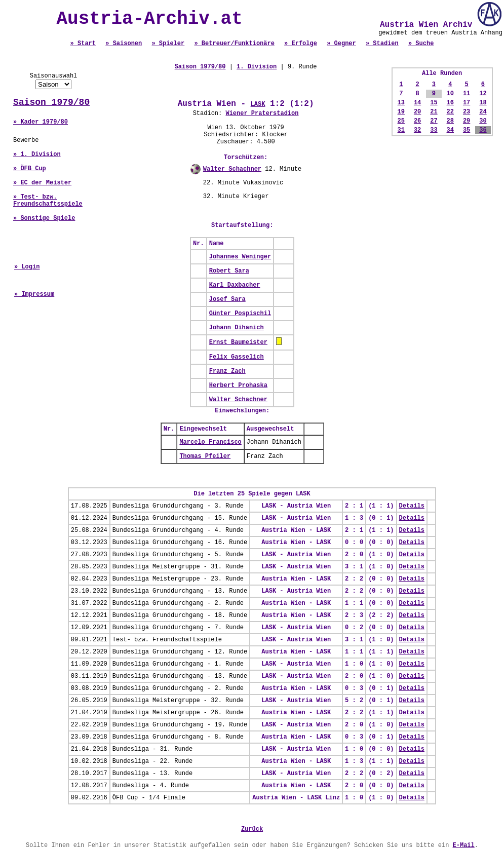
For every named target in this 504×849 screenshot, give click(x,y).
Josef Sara (227, 299)
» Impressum (34, 294)
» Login (27, 267)
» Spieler (168, 44)
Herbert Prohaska (238, 385)
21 (434, 112)
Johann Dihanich (237, 328)
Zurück (252, 829)
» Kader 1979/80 (41, 122)
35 (467, 130)
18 (483, 103)
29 (467, 121)
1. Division (257, 67)
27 (434, 121)
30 (483, 121)
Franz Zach (227, 371)
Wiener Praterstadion (262, 113)
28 (450, 121)
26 (417, 121)
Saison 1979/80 (51, 102)
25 (401, 121)
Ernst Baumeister (238, 342)
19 (401, 112)
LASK (258, 104)
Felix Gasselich (237, 357)
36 (483, 130)
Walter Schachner (232, 169)
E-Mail (464, 845)
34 (450, 130)
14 (417, 103)
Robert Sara (229, 271)
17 (467, 103)
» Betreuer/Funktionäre (234, 44)
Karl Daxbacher (235, 285)
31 (401, 130)
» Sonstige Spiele (44, 218)
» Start (83, 44)
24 (483, 112)
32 (417, 130)
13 (401, 103)
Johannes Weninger (240, 257)
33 (434, 130)
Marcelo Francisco (210, 442)
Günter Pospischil (240, 314)
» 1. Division (37, 155)
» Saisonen (124, 44)
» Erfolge (301, 44)
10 (450, 94)
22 (450, 112)
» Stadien (382, 44)
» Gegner (341, 44)
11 (467, 94)
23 (467, 112)
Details (412, 506)
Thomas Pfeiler (205, 456)
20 (417, 112)
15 (434, 103)
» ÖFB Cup (30, 169)
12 (483, 94)
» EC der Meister (42, 183)
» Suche (421, 44)
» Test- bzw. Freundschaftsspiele (48, 201)
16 (450, 103)
